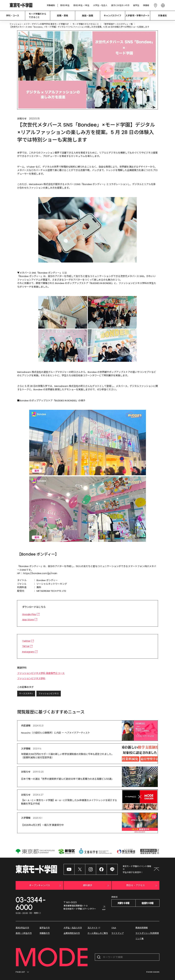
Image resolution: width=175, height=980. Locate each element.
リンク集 (140, 939)
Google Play (31, 614)
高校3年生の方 (22, 928)
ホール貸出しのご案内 (98, 933)
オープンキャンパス (46, 886)
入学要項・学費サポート (137, 16)
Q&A (114, 928)
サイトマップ (117, 933)
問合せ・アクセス (142, 886)
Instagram (30, 652)
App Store (30, 620)
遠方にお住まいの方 (120, 5)
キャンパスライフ (112, 16)
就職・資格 (62, 16)
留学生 (136, 5)
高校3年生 (65, 5)
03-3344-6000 (31, 903)
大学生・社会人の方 (73, 928)
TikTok (27, 646)
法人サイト (94, 928)
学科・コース (13, 16)
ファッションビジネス (49, 694)
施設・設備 (87, 16)
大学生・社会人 (100, 5)
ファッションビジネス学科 (31, 678)
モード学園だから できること (37, 16)
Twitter (28, 641)
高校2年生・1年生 (81, 5)
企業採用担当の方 (72, 933)
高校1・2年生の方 (24, 933)
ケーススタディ (26, 694)
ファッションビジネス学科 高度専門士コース (41, 673)
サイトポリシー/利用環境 (147, 933)
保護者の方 (45, 933)
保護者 (146, 5)
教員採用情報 (142, 928)
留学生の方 (45, 928)
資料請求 (96, 886)
